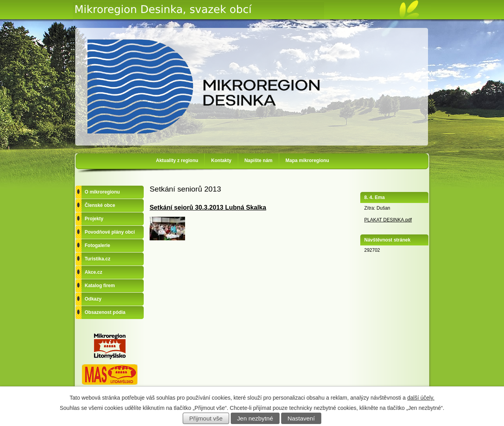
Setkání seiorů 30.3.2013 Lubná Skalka (208, 207)
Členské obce (100, 205)
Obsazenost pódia (105, 312)
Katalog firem (100, 286)
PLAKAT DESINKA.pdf (388, 220)
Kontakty (221, 160)
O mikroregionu (102, 192)
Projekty (94, 219)
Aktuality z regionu (177, 160)
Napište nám (258, 160)
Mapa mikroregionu (307, 160)
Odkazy (93, 299)
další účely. (421, 398)
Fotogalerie (97, 245)
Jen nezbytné (255, 418)
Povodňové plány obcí (110, 232)
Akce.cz (94, 272)
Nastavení (301, 418)
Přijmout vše (206, 418)
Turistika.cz (97, 259)
